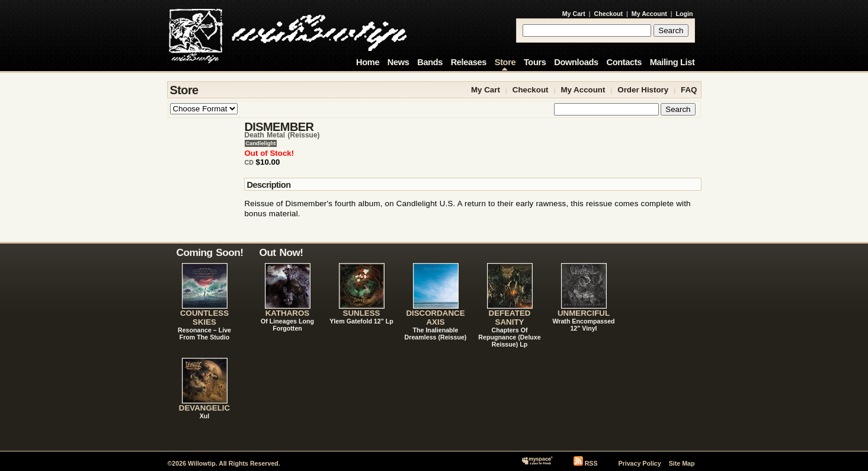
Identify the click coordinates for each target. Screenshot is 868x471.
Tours (535, 62)
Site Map (682, 463)
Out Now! (281, 252)
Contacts (624, 62)
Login (685, 14)
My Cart (574, 14)
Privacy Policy (639, 463)
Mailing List (672, 62)
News (398, 62)
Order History (643, 90)
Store (505, 62)
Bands (430, 62)
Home (368, 62)
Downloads (576, 62)
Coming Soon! (210, 252)
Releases (469, 62)
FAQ (689, 90)
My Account (649, 14)
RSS (591, 463)
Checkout (609, 14)
